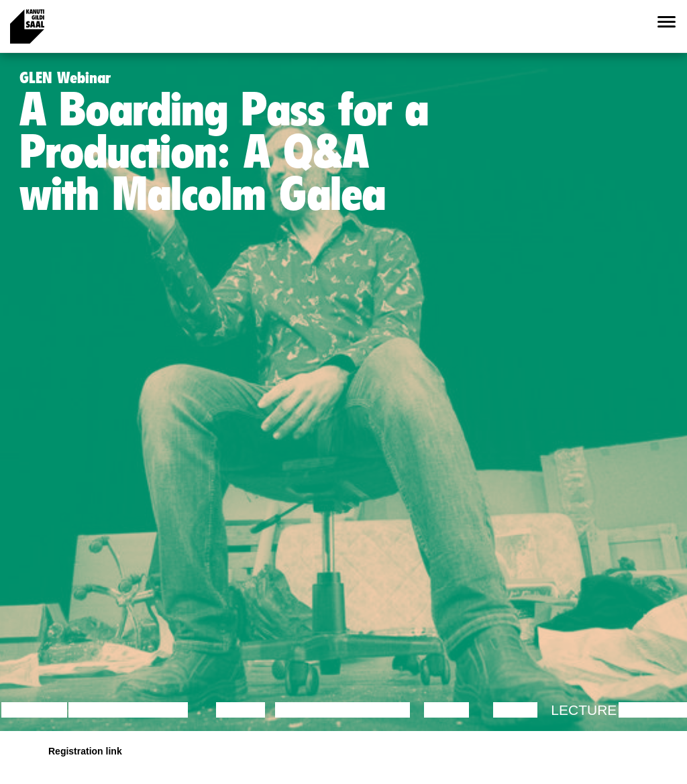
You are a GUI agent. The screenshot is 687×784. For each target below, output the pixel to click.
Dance (241, 710)
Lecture (34, 710)
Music (447, 710)
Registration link (85, 751)
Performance (330, 710)
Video (515, 710)
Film (172, 710)
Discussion (112, 710)
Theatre (378, 710)
